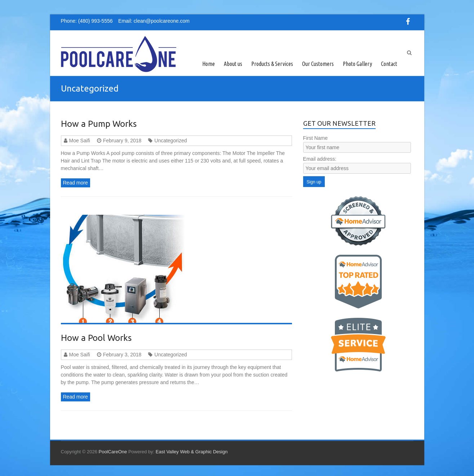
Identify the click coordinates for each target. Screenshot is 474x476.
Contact (389, 64)
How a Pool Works (96, 338)
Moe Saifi (80, 141)
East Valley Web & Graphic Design (192, 452)
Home (209, 64)
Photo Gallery (357, 64)
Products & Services (272, 64)
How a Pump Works (99, 124)
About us (233, 64)
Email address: (320, 159)
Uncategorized (170, 141)
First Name (315, 138)
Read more (76, 183)
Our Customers (318, 64)
